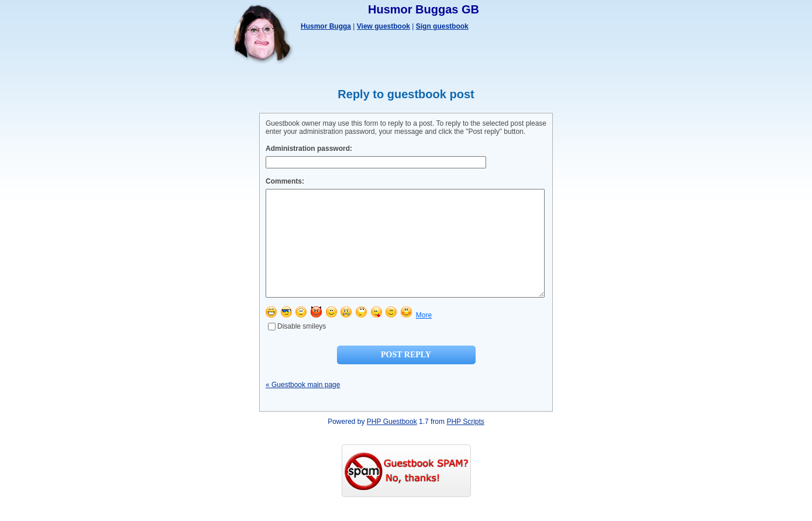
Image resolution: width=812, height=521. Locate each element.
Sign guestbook (442, 26)
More (424, 336)
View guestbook (383, 26)
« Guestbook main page (303, 406)
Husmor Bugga (326, 26)
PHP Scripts (465, 443)
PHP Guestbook (392, 443)
